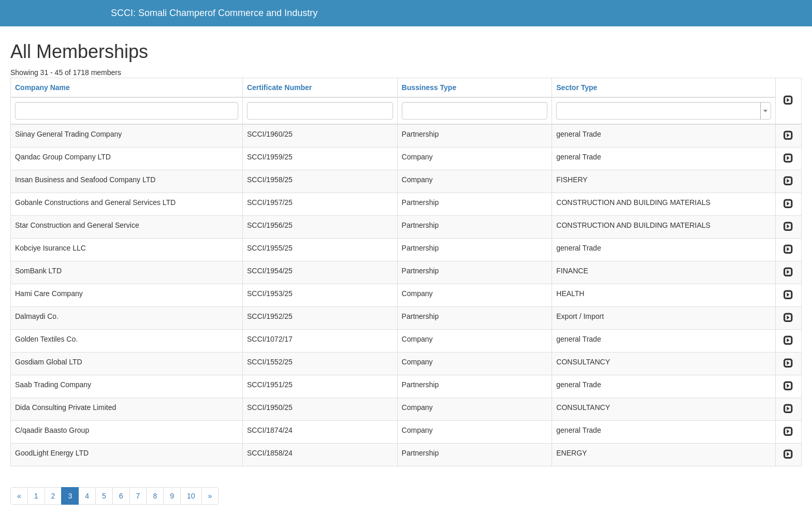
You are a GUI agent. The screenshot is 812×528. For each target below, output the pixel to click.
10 (191, 496)
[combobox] (663, 111)
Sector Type (577, 87)
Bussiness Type (429, 87)
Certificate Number (279, 87)
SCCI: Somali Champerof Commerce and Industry (214, 13)
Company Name (42, 87)
